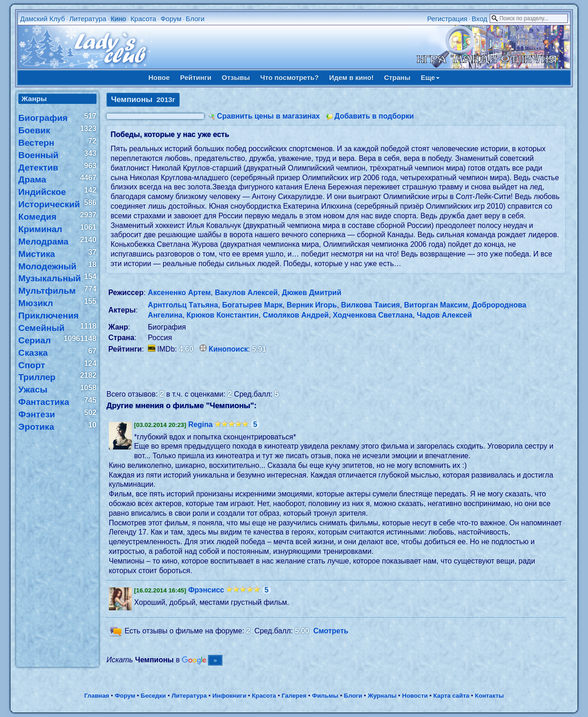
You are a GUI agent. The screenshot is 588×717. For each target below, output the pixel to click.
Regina (201, 424)
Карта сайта (451, 696)
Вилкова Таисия (370, 305)
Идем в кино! (351, 77)
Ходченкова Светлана (373, 315)
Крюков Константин (223, 315)
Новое (159, 77)
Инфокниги (229, 696)
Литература (88, 19)
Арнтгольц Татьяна (183, 305)
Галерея (294, 696)
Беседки (153, 696)
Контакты (489, 696)
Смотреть (331, 631)
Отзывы (236, 77)
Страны (397, 77)
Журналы (382, 696)
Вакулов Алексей (246, 293)
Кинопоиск (228, 349)
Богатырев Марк (253, 305)
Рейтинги (196, 77)
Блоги (195, 19)
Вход (480, 19)
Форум (171, 19)
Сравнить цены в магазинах (268, 116)
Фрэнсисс (206, 590)
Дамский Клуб (43, 19)
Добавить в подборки (374, 116)
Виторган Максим (436, 305)
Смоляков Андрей (296, 315)
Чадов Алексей (444, 315)
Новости (415, 696)
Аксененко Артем (179, 293)
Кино (119, 19)
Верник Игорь (312, 305)
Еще (430, 77)
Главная (96, 696)
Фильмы (325, 696)
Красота (143, 19)
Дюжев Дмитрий (312, 293)
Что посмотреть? (290, 77)
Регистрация (447, 19)
